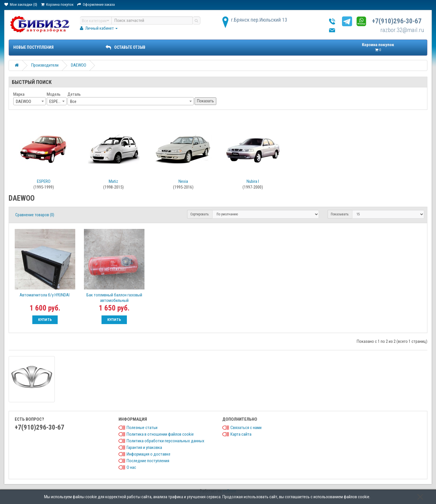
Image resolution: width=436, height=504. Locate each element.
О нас (131, 467)
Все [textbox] (73, 101)
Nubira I (253, 181)
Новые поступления (33, 47)
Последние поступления (148, 461)
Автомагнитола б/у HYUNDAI (45, 295)
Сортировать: (200, 214)
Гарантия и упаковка (144, 447)
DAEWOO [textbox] (24, 101)
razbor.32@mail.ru (402, 30)
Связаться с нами (246, 428)
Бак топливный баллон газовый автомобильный (114, 298)
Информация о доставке (149, 454)
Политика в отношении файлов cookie (160, 434)
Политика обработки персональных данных (166, 441)
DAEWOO (79, 65)
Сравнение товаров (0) (35, 215)
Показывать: (340, 214)
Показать (205, 101)
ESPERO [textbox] (56, 101)
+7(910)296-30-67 (397, 21)
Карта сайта (241, 434)
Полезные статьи (142, 428)
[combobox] (30, 101)
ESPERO (44, 181)
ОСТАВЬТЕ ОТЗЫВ (125, 47)
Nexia (183, 181)
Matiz (113, 181)
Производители (45, 65)
